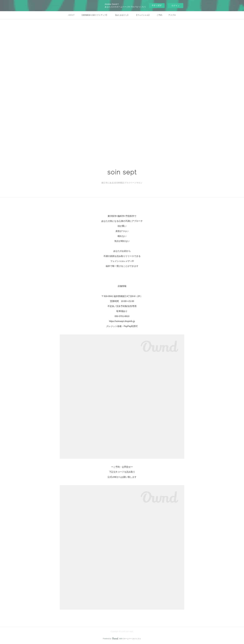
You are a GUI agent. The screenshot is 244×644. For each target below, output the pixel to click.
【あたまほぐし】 (122, 15)
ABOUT (71, 15)
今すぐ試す (157, 5)
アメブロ (172, 15)
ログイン (176, 6)
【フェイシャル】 (143, 15)
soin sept (122, 172)
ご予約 (159, 15)
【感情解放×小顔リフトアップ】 (94, 15)
